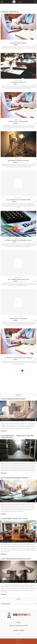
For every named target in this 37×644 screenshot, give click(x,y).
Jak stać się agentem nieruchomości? (14, 478)
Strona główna (3, 10)
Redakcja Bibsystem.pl (5, 420)
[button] (35, 2)
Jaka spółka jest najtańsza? (18, 319)
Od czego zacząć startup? (19, 43)
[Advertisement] (19, 6)
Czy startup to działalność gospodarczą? (19, 358)
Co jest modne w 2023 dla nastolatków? (16, 559)
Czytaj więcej (4, 431)
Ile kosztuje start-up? (18, 82)
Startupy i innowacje (18, 41)
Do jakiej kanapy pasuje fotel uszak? (14, 519)
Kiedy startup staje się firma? (19, 121)
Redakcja (15, 45)
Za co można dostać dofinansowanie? (18, 200)
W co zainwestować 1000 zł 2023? (19, 279)
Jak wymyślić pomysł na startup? (19, 161)
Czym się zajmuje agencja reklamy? (13, 399)
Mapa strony (18, 640)
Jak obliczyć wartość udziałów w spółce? (19, 240)
